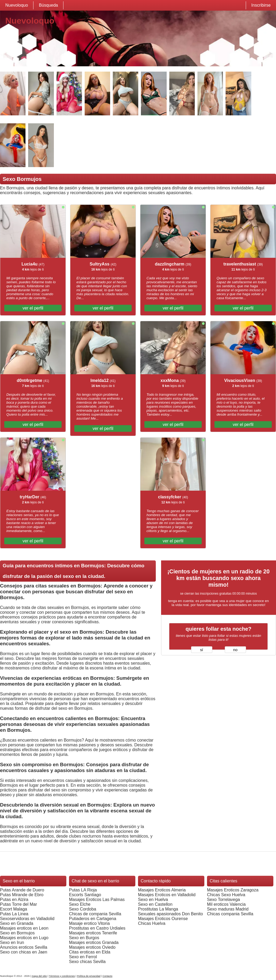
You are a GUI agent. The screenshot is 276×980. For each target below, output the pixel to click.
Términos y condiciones (62, 976)
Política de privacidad (89, 976)
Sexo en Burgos (84, 938)
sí (202, 650)
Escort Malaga (14, 909)
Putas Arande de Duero (22, 890)
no (235, 650)
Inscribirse (261, 5)
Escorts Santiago (85, 895)
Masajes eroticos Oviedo (92, 947)
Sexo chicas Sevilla (87, 962)
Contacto (107, 976)
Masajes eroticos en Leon (24, 928)
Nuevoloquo (17, 5)
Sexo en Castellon (155, 904)
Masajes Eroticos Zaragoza (233, 890)
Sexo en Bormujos (17, 933)
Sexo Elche (80, 904)
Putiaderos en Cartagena (93, 919)
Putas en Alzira (14, 900)
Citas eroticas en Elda (90, 952)
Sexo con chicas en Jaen (24, 952)
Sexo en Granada (17, 923)
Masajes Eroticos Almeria (162, 890)
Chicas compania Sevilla (230, 914)
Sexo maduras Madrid (228, 909)
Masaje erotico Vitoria (89, 923)
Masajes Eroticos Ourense (163, 919)
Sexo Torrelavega (223, 900)
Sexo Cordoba (83, 909)
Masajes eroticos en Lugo (24, 938)
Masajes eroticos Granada (94, 942)
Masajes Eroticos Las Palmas (97, 900)
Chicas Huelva (152, 923)
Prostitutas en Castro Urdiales (97, 928)
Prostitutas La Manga (158, 909)
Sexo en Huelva (153, 900)
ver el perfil (33, 308)
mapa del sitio (39, 976)
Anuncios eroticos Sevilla (24, 947)
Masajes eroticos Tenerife (93, 933)
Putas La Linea (14, 914)
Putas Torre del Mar (18, 904)
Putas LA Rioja (83, 890)
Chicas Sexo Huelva (226, 895)
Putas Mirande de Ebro (22, 895)
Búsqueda (48, 5)
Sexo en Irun (12, 942)
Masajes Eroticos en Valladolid (167, 895)
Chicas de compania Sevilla (95, 914)
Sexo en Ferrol (83, 957)
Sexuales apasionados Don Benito (171, 914)
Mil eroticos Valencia (226, 904)
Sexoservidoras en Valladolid (27, 919)
